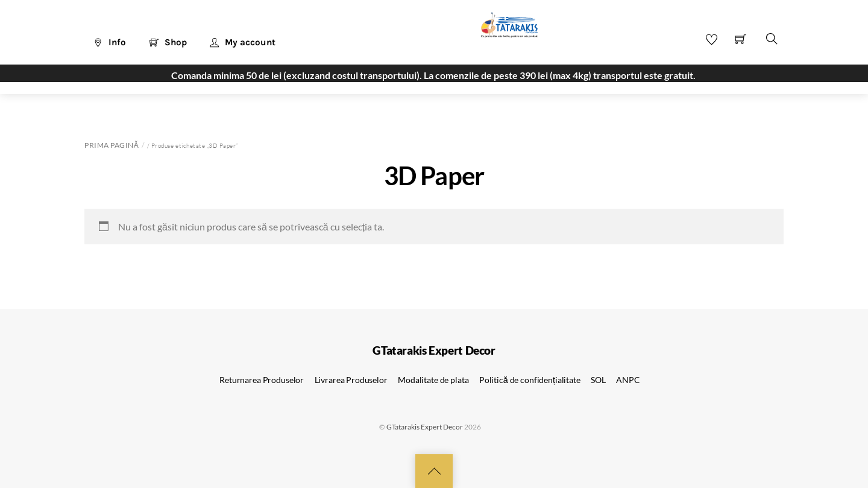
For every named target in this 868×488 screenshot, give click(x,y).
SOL (598, 380)
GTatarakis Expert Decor (425, 427)
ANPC (628, 380)
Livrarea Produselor (351, 380)
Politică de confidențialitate (530, 380)
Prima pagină (112, 145)
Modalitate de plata (433, 380)
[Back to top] (434, 471)
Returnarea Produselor (262, 380)
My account (243, 42)
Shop (168, 42)
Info (110, 42)
